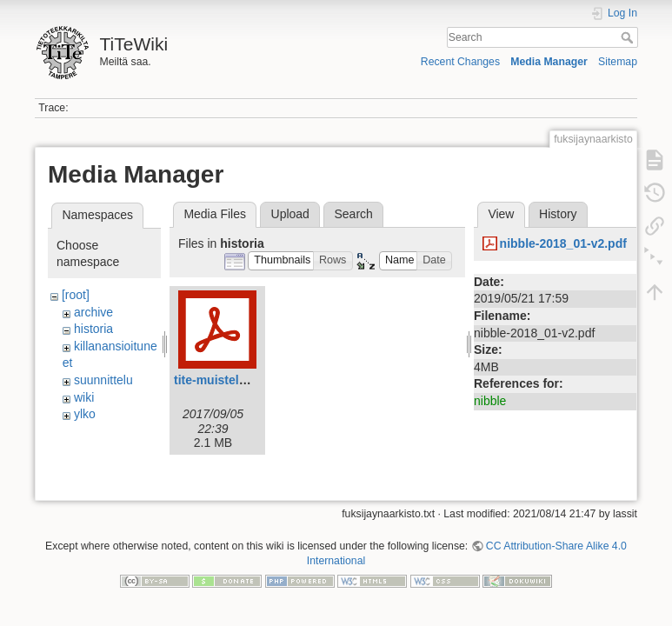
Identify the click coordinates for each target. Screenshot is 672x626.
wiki (84, 397)
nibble (490, 401)
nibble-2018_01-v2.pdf (563, 243)
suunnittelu (103, 380)
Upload (290, 214)
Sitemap (618, 62)
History (558, 214)
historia (93, 329)
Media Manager (549, 62)
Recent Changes (460, 62)
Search (629, 37)
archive (93, 312)
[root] (76, 295)
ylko (85, 414)
